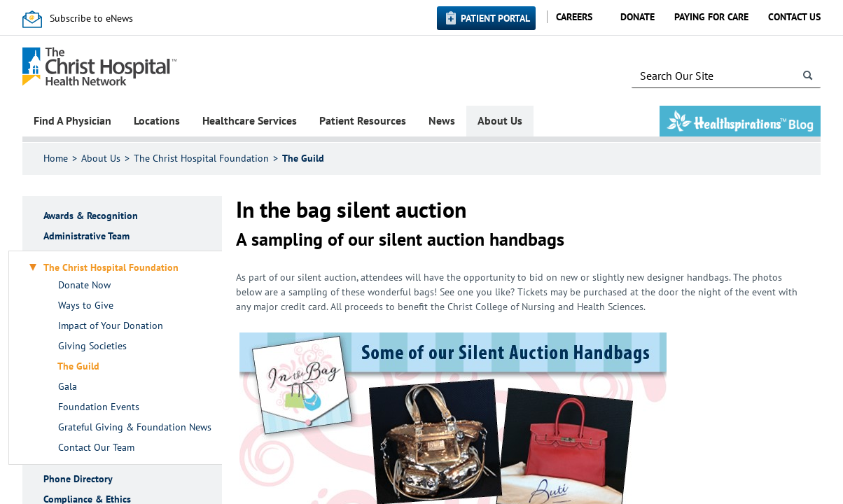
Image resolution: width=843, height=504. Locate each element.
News (442, 120)
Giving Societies (92, 346)
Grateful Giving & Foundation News (135, 427)
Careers (574, 17)
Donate (638, 17)
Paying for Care (711, 17)
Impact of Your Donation (111, 326)
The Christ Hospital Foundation (201, 158)
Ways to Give (86, 306)
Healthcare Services (250, 120)
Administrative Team (86, 236)
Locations (157, 120)
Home (56, 158)
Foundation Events (99, 407)
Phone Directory (78, 479)
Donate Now (84, 285)
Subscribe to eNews (91, 18)
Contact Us (794, 17)
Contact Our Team (96, 448)
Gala (68, 387)
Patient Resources (363, 120)
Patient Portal (495, 18)
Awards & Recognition (91, 216)
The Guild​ (303, 158)
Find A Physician (72, 120)
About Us (500, 120)
